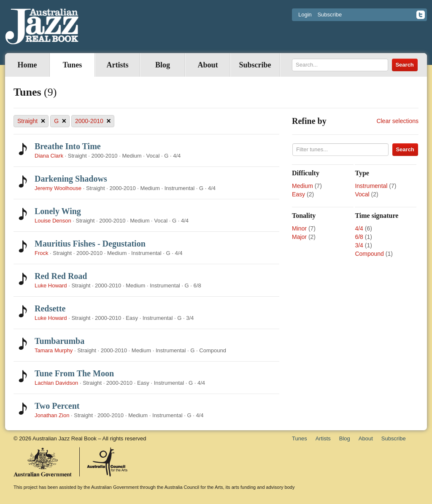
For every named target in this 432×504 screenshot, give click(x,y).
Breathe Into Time (68, 146)
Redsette (50, 308)
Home (27, 65)
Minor (299, 228)
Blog (163, 65)
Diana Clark (49, 156)
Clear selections (397, 121)
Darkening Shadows (71, 179)
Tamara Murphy (54, 350)
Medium (302, 186)
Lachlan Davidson (56, 383)
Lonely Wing (58, 211)
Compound (369, 254)
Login (305, 15)
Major (299, 237)
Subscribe (329, 15)
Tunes (72, 65)
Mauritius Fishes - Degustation (90, 244)
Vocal (362, 194)
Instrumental (371, 186)
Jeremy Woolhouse (58, 188)
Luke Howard (51, 286)
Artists (118, 65)
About (208, 65)
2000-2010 (93, 121)
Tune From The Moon (74, 373)
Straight (31, 121)
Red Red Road (61, 276)
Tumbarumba (59, 341)
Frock (42, 253)
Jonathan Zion (52, 415)
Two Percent (57, 406)
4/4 (359, 228)
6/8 (359, 237)
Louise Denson (53, 221)
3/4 (359, 245)
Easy (298, 194)
